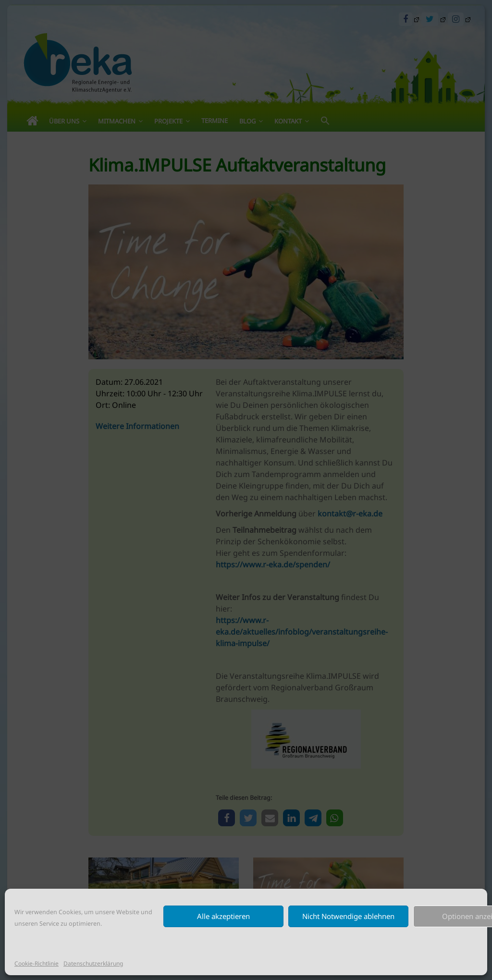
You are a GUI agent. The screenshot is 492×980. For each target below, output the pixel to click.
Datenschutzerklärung (93, 963)
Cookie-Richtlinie (37, 963)
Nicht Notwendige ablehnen (348, 916)
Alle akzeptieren (223, 916)
